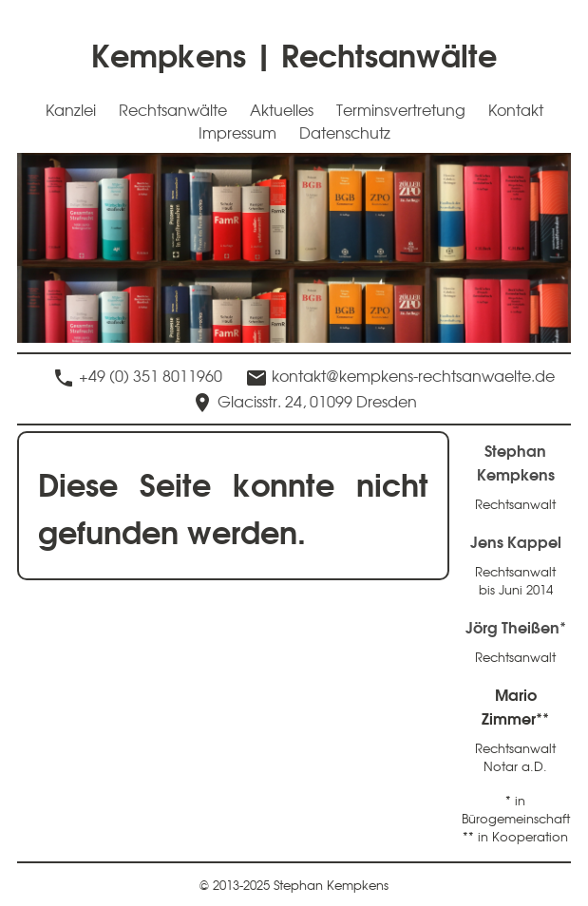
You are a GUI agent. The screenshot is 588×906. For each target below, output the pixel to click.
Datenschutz (345, 132)
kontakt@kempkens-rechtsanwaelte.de (413, 375)
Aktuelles (282, 109)
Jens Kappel (516, 541)
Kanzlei (71, 109)
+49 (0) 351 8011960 (151, 375)
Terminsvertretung (401, 109)
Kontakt (516, 109)
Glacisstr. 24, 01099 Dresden (317, 401)
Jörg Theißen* (516, 626)
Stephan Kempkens (516, 462)
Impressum (237, 132)
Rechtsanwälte (173, 109)
